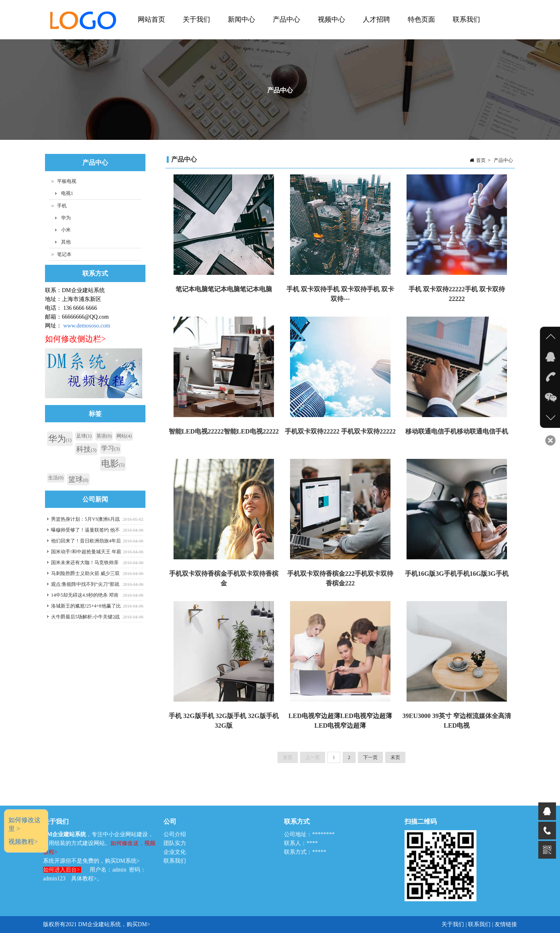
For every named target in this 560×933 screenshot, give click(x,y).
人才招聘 (375, 28)
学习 (110, 448)
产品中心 (285, 28)
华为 (66, 218)
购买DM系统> (122, 861)
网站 (124, 436)
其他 (66, 242)
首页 (481, 160)
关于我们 (195, 28)
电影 (113, 463)
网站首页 (150, 28)
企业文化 (175, 852)
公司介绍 (175, 834)
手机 (62, 206)
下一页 (370, 757)
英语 (104, 436)
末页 (395, 757)
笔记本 (64, 254)
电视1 (67, 193)
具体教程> (84, 879)
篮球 (78, 479)
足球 (84, 436)
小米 (66, 230)
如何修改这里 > (25, 824)
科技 (86, 449)
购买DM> (138, 924)
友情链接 (506, 924)
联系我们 (466, 19)
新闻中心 (240, 28)
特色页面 (420, 28)
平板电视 (67, 181)
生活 (56, 478)
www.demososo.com (87, 326)
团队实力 (175, 843)
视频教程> (23, 842)
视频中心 (330, 28)
